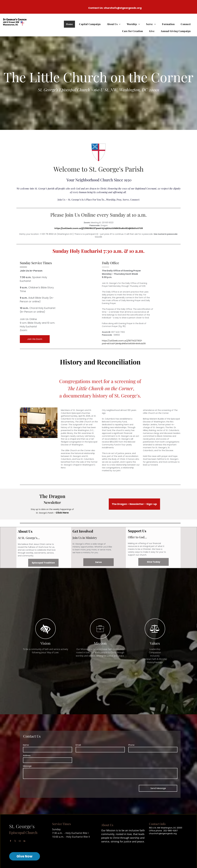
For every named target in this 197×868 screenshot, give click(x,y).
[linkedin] (24, 841)
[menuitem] (70, 24)
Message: (27, 766)
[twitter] (15, 841)
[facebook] (11, 841)
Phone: (132, 745)
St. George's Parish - (46, 513)
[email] (20, 841)
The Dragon (52, 496)
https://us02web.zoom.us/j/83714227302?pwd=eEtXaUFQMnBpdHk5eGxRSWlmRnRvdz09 (124, 342)
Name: (26, 745)
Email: (78, 745)
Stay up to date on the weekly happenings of (52, 509)
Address (27, 755)
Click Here (62, 513)
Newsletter (52, 502)
